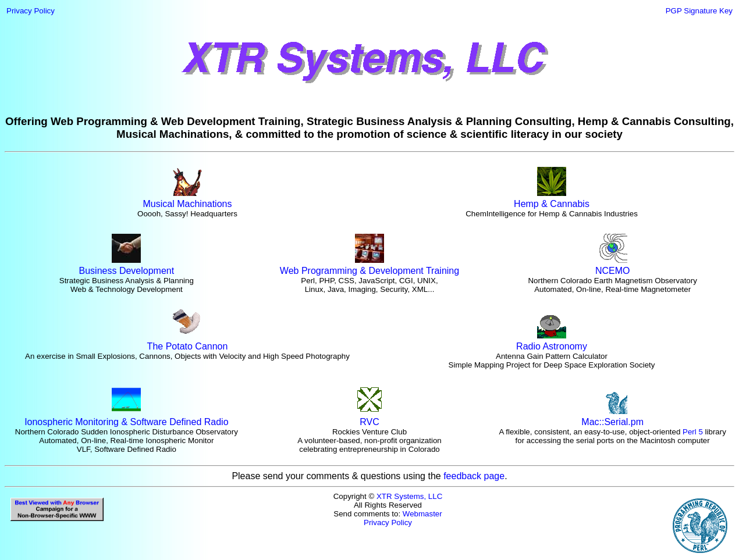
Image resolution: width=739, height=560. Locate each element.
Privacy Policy (31, 11)
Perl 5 (693, 432)
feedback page (474, 476)
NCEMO (613, 267)
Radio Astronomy (552, 342)
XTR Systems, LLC (409, 496)
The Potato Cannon (188, 342)
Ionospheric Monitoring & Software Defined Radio (126, 418)
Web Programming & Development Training (370, 267)
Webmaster (422, 514)
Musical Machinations (188, 200)
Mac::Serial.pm (612, 418)
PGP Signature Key (699, 11)
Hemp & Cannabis (552, 200)
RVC (370, 418)
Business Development (127, 267)
